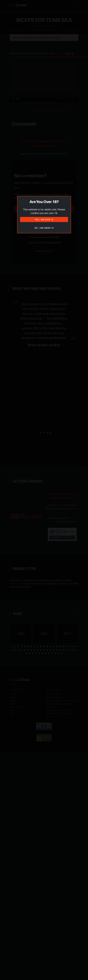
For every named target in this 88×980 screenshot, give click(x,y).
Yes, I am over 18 (44, 219)
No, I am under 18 (44, 228)
